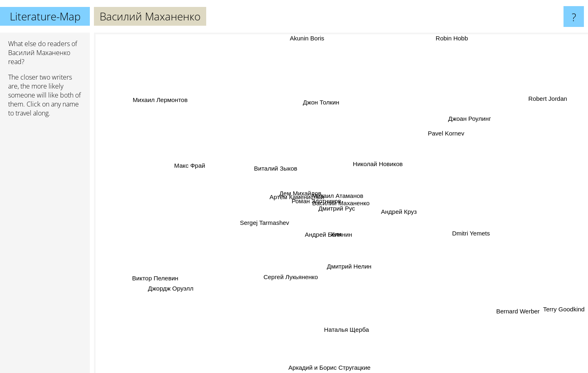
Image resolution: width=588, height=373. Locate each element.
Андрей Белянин (326, 237)
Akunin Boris (309, 40)
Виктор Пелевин (161, 276)
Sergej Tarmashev (266, 221)
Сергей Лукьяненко (291, 280)
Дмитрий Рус (343, 212)
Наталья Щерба (347, 331)
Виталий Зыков (276, 167)
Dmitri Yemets (471, 233)
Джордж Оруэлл (168, 291)
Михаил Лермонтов (167, 101)
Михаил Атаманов (342, 194)
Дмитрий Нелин (349, 263)
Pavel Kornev (446, 134)
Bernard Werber (514, 309)
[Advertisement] (45, 249)
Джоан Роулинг (475, 117)
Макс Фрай (188, 165)
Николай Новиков (376, 165)
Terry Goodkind (562, 310)
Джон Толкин (322, 95)
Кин (337, 232)
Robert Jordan (540, 101)
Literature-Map (45, 16)
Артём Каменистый (291, 197)
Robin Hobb (445, 38)
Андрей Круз (403, 212)
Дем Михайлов (296, 191)
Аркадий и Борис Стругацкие (336, 367)
